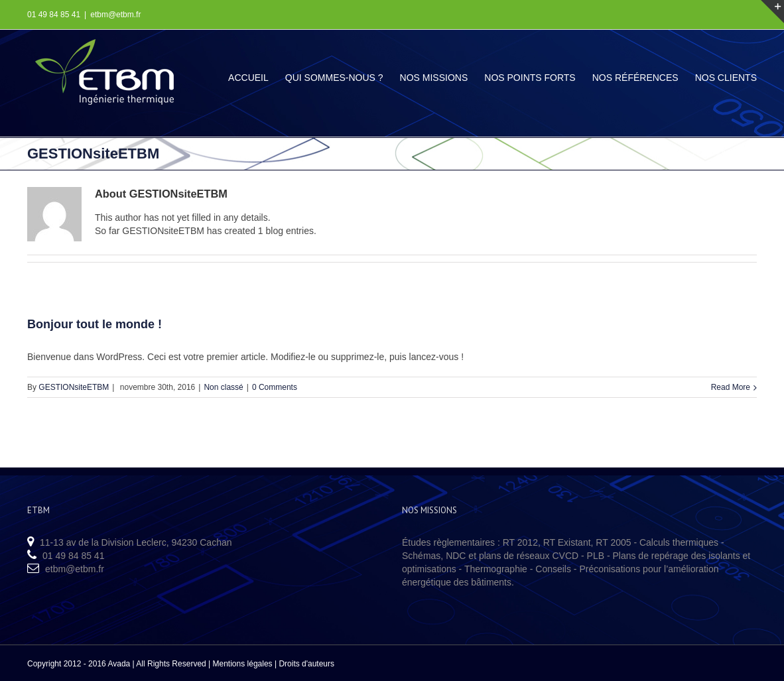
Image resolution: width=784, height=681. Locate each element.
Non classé (223, 387)
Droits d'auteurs (306, 664)
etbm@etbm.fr (115, 15)
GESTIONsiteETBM (74, 387)
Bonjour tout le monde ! (95, 324)
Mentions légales (243, 664)
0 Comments (275, 387)
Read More (731, 387)
